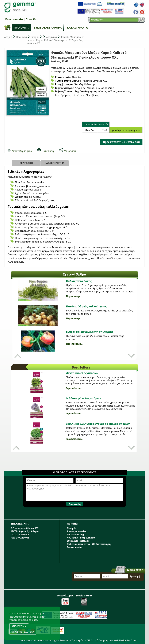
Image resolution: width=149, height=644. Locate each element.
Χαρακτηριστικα (55, 163)
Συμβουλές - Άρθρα (48, 27)
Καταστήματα (77, 27)
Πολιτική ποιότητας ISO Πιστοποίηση (89, 544)
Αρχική (8, 37)
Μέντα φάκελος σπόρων (82, 373)
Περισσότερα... (75, 296)
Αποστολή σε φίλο (22, 151)
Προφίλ (31, 19)
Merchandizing (75, 534)
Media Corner (84, 600)
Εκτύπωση (48, 151)
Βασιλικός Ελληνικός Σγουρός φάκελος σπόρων (98, 424)
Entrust (135, 640)
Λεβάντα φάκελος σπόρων (83, 398)
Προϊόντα (21, 27)
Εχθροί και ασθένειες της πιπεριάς (89, 332)
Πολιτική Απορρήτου (100, 640)
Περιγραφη (26, 163)
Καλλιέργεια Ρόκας (79, 281)
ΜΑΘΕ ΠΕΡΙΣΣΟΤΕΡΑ (23, 632)
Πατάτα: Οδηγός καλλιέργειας (86, 306)
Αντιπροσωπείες (77, 531)
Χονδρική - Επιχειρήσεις (81, 538)
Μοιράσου (70, 151)
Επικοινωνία (14, 19)
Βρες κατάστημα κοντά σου (121, 142)
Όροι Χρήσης (79, 640)
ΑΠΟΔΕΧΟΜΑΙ (19, 626)
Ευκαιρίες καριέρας (78, 541)
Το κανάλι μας (65, 599)
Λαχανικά (51, 37)
